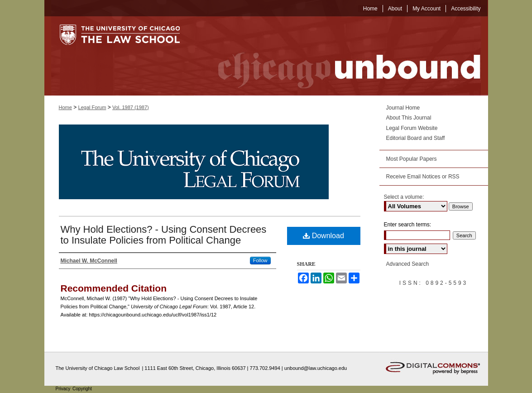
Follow (260, 260)
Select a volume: (404, 197)
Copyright (82, 389)
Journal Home (403, 108)
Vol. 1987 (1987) (131, 107)
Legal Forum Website (412, 128)
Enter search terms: (408, 225)
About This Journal (409, 118)
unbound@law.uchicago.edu (316, 368)
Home (65, 107)
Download (324, 236)
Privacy (64, 389)
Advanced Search (408, 264)
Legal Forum (92, 107)
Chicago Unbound (341, 56)
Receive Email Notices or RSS (423, 177)
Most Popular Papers (412, 159)
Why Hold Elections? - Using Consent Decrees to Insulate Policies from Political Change (164, 235)
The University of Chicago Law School (98, 368)
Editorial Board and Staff (416, 138)
